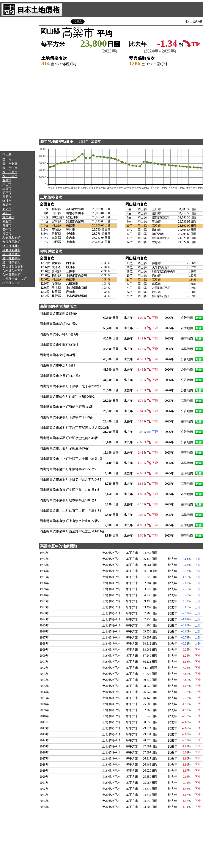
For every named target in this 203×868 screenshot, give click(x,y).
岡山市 (7, 160)
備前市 (7, 213)
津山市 (7, 184)
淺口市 (7, 234)
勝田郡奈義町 (11, 262)
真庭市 (7, 225)
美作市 (7, 230)
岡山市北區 (10, 164)
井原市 (7, 197)
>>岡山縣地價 (193, 22)
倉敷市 (7, 180)
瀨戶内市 (8, 217)
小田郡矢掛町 (11, 283)
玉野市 (7, 189)
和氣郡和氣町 (11, 238)
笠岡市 (7, 193)
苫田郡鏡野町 (11, 254)
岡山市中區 (10, 168)
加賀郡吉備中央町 (14, 279)
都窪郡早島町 (11, 242)
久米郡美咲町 (11, 275)
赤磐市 (7, 221)
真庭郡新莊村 (11, 250)
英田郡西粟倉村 (13, 267)
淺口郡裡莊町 (11, 246)
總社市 (7, 201)
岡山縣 (7, 155)
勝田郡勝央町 (11, 258)
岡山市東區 (10, 172)
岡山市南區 (10, 176)
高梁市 (7, 205)
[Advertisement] (17, 84)
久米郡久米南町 (13, 271)
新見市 (7, 209)
